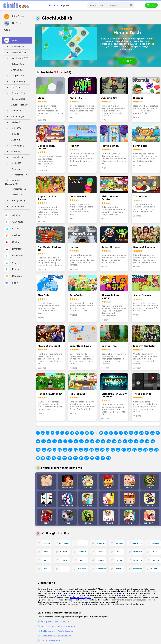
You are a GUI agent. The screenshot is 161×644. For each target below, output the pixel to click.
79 (81, 458)
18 (121, 433)
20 (131, 433)
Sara (121, 593)
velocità (137, 560)
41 (120, 441)
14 (101, 433)
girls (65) (13, 134)
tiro (46, 552)
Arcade (12, 229)
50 (49, 450)
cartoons (137, 552)
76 (65, 458)
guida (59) (13, 152)
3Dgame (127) (15, 82)
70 (156, 450)
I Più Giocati (15, 17)
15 (106, 433)
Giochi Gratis (55, 5)
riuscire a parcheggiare (80, 598)
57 (86, 450)
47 (153, 441)
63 (118, 450)
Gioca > (127, 61)
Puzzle (12, 269)
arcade (119, 569)
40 (114, 441)
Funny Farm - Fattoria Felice (55, 621)
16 (111, 433)
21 (136, 433)
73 (48, 458)
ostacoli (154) (15, 64)
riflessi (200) (15, 47)
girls (64, 560)
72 (43, 458)
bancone (64, 552)
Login (151, 5)
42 (125, 441)
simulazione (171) (17, 58)
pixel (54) (13, 169)
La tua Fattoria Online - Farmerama (58, 626)
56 (81, 450)
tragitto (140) (15, 76)
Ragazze (13, 276)
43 (130, 441)
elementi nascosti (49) (13, 182)
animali (119, 543)
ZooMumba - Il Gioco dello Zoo (56, 636)
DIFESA (88, 517)
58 (92, 450)
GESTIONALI (88, 500)
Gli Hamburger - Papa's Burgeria (57, 631)
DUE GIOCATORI (150, 517)
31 (65, 441)
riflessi (46, 543)
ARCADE (150, 500)
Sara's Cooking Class (70, 595)
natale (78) (14, 111)
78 (76, 458)
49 (44, 450)
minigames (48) (16, 189)
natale (119, 552)
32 (70, 441)
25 (158, 433)
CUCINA (129, 482)
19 (126, 433)
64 (124, 450)
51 (55, 450)
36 (92, 441)
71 (38, 458)
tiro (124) (13, 87)
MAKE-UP (47, 482)
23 (147, 433)
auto (83, 560)
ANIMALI (129, 517)
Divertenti (14, 249)
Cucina (12, 242)
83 (103, 458)
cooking (101, 560)
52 (60, 450)
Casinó (12, 236)
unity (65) (13, 128)
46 (147, 441)
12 (92, 433)
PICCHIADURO (67, 482)
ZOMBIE (150, 482)
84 (109, 458)
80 (87, 458)
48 (38, 450)
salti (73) (13, 122)
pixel (46, 569)
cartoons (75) (15, 117)
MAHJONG (109, 500)
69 (151, 450)
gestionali (64, 543)
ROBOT (47, 517)
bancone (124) (15, 93)
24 (152, 433)
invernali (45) (15, 207)
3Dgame (156, 543)
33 (76, 441)
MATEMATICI (109, 517)
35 (87, 441)
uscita (156, 560)
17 (116, 433)
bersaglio (137, 569)
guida (119, 560)
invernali (156, 569)
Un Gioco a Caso (14, 26)
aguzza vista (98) (17, 105)
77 (70, 458)
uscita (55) (13, 163)
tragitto (137, 543)
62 (113, 450)
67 (140, 450)
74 (54, 458)
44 (136, 441)
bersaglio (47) (15, 201)
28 (49, 441)
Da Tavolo (14, 256)
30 (60, 441)
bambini (83, 552)
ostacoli (101, 543)
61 (108, 450)
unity (46, 560)
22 (141, 433)
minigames (101, 569)
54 (70, 450)
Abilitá (12, 40)
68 (145, 450)
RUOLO (67, 517)
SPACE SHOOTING (67, 500)
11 (87, 433)
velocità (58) (14, 157)
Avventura (14, 222)
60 (102, 450)
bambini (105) (15, 99)
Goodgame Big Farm (51, 640)
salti (156, 552)
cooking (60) (15, 146)
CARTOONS (88, 482)
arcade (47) (14, 195)
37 (98, 441)
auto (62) (13, 140)
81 (92, 458)
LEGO (109, 482)
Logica (12, 263)
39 (109, 441)
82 (97, 458)
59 (97, 450)
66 (134, 450)
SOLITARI (47, 500)
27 (44, 441)
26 (38, 441)
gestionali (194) (16, 52)
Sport (11, 283)
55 (76, 450)
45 (142, 441)
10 (82, 433)
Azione (12, 215)
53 (65, 450)
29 (55, 441)
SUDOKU (129, 500)
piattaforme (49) (16, 175)
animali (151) (14, 70)
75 (59, 458)
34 (81, 441)
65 (129, 450)
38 (103, 441)
